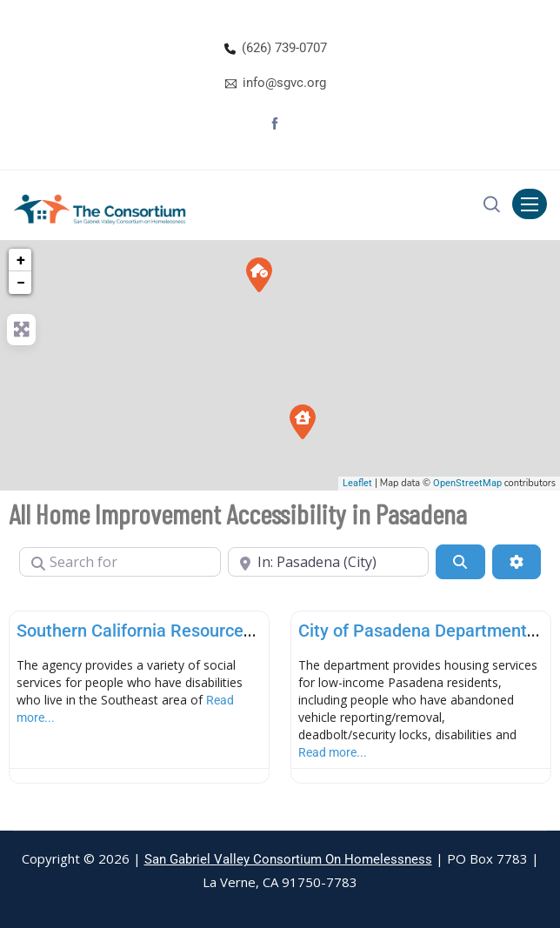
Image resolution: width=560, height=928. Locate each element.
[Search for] (120, 562)
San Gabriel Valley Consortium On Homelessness (288, 859)
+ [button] (21, 260)
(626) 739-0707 (284, 48)
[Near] (329, 562)
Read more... (333, 752)
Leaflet (357, 483)
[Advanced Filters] (517, 562)
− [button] (21, 282)
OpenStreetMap (467, 483)
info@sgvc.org (284, 83)
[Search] (460, 562)
